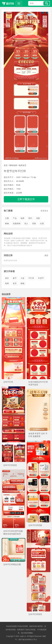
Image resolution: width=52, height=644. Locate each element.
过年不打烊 (8, 382)
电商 (22, 218)
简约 (30, 218)
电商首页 (22, 165)
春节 (15, 278)
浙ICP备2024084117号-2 (28, 640)
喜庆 (7, 278)
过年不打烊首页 (10, 465)
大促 (22, 278)
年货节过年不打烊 (10, 261)
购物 (7, 223)
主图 (7, 218)
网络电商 (13, 165)
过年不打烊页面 (35, 525)
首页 (6, 165)
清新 (38, 218)
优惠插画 (17, 223)
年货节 (41, 278)
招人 (26, 223)
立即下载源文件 (26, 199)
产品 (15, 218)
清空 (46, 255)
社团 (42, 223)
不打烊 (31, 278)
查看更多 (44, 211)
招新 (34, 223)
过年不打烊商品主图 (12, 564)
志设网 (19, 193)
